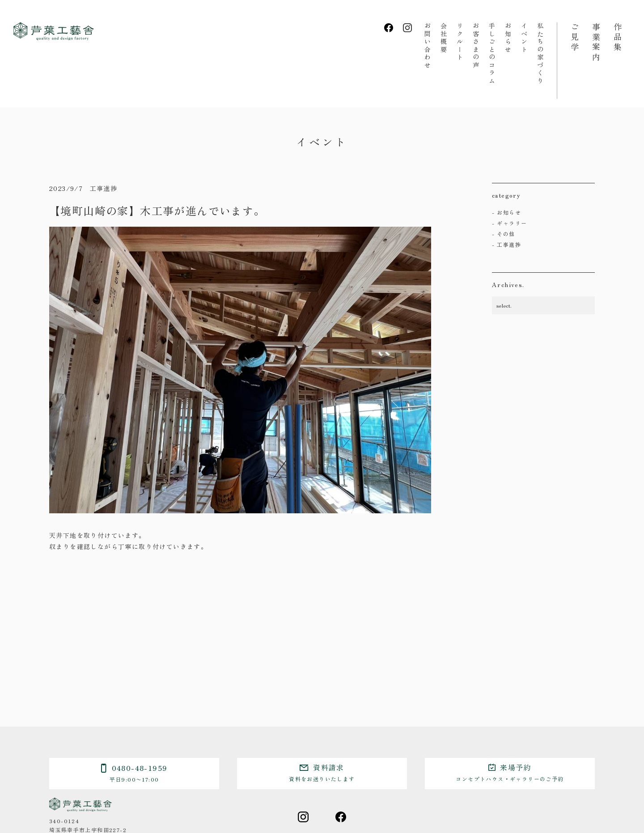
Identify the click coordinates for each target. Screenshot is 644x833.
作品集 (618, 38)
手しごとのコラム (492, 54)
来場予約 (510, 772)
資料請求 (322, 772)
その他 (506, 234)
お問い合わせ (428, 46)
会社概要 (444, 38)
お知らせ (508, 38)
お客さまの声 (476, 46)
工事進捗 (509, 244)
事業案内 (596, 42)
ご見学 (575, 38)
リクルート (460, 42)
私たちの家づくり (540, 54)
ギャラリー (512, 223)
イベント (524, 38)
